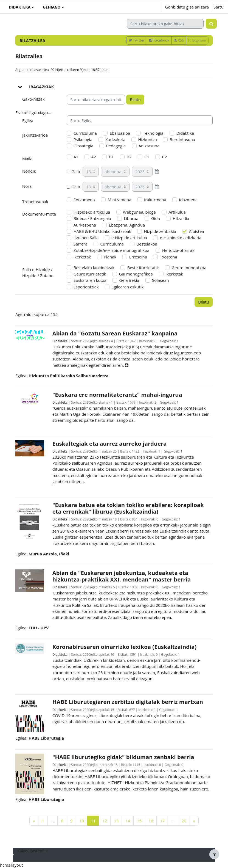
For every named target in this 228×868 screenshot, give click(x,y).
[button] (141, 7)
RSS (179, 40)
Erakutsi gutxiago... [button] (33, 112)
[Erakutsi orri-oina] (214, 854)
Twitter (137, 40)
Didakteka (60, 341)
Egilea (28, 120)
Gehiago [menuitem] (52, 7)
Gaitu (74, 172)
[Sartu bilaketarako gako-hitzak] (165, 24)
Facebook (159, 40)
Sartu (219, 7)
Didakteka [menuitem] (20, 7)
